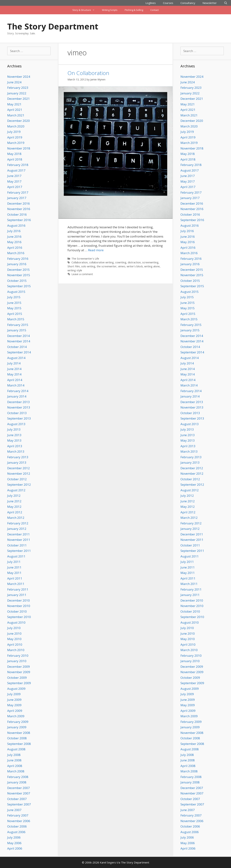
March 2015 (16, 319)
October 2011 (17, 545)
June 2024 (14, 82)
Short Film (74, 266)
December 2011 (18, 534)
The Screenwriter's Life (85, 259)
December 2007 (18, 788)
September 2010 (19, 617)
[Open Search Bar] (226, 3)
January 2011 (17, 595)
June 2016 (14, 237)
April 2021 (15, 110)
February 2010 (18, 656)
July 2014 (14, 363)
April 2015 (15, 314)
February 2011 (18, 589)
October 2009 (17, 678)
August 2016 (16, 225)
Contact (154, 10)
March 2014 (16, 385)
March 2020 (16, 126)
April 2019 (15, 137)
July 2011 (14, 562)
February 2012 (18, 523)
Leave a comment (82, 274)
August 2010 (16, 622)
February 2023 (18, 88)
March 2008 (16, 771)
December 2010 (18, 600)
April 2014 (15, 380)
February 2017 (18, 192)
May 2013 (14, 440)
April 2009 (15, 711)
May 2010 (14, 639)
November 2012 (19, 473)
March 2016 (16, 253)
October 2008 (17, 738)
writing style (75, 270)
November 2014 (19, 341)
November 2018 (19, 148)
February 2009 (18, 722)
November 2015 (19, 275)
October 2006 (17, 826)
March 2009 (16, 716)
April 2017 (15, 187)
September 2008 (19, 744)
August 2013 (16, 424)
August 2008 (16, 749)
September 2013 (19, 418)
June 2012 (14, 501)
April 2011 (15, 578)
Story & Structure (85, 10)
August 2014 (16, 358)
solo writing (88, 266)
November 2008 (19, 733)
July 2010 (14, 628)
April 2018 (15, 159)
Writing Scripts (110, 10)
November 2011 (19, 540)
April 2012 (15, 512)
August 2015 (16, 292)
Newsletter (210, 3)
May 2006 (14, 843)
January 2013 (17, 462)
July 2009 (14, 694)
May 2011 (14, 573)
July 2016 (14, 231)
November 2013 (19, 407)
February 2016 (18, 259)
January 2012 (17, 529)
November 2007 (19, 793)
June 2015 (14, 303)
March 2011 (16, 584)
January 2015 (17, 330)
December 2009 (18, 667)
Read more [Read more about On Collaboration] (96, 250)
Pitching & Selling (134, 10)
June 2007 (14, 810)
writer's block (135, 266)
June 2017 (14, 176)
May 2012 (14, 507)
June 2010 (14, 633)
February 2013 (18, 457)
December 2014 (18, 336)
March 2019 (16, 143)
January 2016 (17, 264)
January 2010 (17, 661)
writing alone (152, 266)
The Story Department (53, 26)
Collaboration (80, 262)
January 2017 (17, 198)
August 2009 (16, 689)
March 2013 (16, 451)
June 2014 (14, 369)
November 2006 (19, 821)
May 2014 (14, 374)
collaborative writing (101, 262)
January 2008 (17, 782)
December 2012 (18, 468)
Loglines (151, 3)
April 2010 (15, 644)
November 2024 (19, 77)
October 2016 (17, 214)
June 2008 (14, 760)
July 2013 (14, 429)
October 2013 (17, 413)
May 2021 (14, 104)
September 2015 (19, 286)
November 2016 (19, 209)
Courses (168, 3)
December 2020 (18, 121)
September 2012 (19, 485)
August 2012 (16, 490)
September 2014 (19, 352)
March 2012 (16, 518)
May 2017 (14, 181)
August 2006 (16, 832)
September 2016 (19, 220)
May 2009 (14, 705)
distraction (134, 262)
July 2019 (14, 132)
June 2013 (14, 435)
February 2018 (18, 165)
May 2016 (14, 242)
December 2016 (18, 203)
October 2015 (17, 281)
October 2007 (17, 799)
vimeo (122, 266)
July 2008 (14, 755)
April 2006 (15, 848)
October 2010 (17, 611)
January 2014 (17, 396)
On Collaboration (88, 73)
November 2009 (19, 672)
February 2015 (18, 325)
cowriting (121, 262)
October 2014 (17, 347)
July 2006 (14, 837)
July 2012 (14, 496)
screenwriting (150, 262)
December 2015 (18, 270)
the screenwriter (107, 266)
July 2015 (14, 297)
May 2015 (14, 308)
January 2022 (17, 93)
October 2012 (17, 479)
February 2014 (18, 391)
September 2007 (19, 804)
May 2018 (14, 154)
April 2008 (15, 766)
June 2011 (14, 567)
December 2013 (18, 402)
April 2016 (15, 248)
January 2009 (17, 727)
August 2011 (16, 556)
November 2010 (19, 606)
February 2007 (18, 815)
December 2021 (18, 99)
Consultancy (188, 3)
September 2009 (19, 683)
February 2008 (18, 777)
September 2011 (19, 551)
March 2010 (16, 650)
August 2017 (16, 170)
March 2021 (16, 115)
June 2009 (14, 700)
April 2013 (15, 446)
